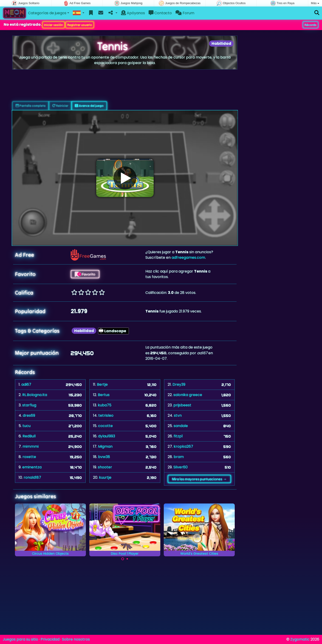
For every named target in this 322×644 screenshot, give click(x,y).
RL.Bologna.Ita (35, 395)
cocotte (105, 426)
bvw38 (104, 457)
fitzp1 (178, 436)
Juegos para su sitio (20, 639)
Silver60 (181, 467)
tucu (27, 426)
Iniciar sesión (54, 25)
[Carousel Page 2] (127, 559)
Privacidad (50, 639)
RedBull (29, 436)
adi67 (26, 384)
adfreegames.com (188, 257)
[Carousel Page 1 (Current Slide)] (123, 559)
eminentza (32, 467)
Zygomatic (300, 639)
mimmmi (31, 446)
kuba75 (105, 405)
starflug (29, 405)
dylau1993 (107, 436)
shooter (105, 467)
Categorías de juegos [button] (47, 13)
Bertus (104, 395)
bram (179, 457)
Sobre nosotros (76, 639)
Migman (105, 446)
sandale (181, 426)
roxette (29, 457)
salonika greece (188, 395)
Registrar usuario (80, 25)
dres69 (29, 415)
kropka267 (183, 446)
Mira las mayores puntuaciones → (199, 479)
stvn (178, 415)
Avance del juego (89, 106)
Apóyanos (133, 13)
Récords (311, 25)
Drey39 (179, 384)
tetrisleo (106, 415)
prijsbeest (182, 405)
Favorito (85, 274)
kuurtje (105, 477)
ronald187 (32, 477)
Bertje (102, 384)
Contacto (160, 13)
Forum (185, 13)
